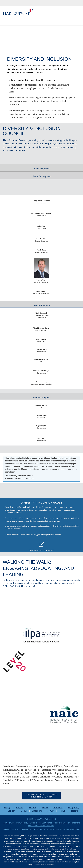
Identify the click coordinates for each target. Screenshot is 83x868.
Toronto (75, 811)
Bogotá (20, 807)
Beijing (7, 807)
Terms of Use (9, 823)
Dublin (45, 807)
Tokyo (62, 811)
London (12, 811)
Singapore (37, 811)
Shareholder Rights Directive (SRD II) (65, 829)
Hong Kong (74, 807)
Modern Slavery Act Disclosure (16, 829)
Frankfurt (58, 807)
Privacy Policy (22, 823)
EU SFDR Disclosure (39, 829)
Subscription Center (62, 823)
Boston (32, 807)
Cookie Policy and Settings (41, 823)
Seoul (24, 811)
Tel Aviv (50, 811)
